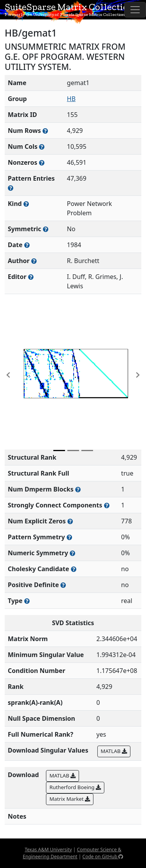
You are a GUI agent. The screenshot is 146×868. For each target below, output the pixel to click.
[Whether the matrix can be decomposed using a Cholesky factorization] (74, 569)
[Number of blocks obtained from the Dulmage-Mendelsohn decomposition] (78, 489)
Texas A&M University (48, 850)
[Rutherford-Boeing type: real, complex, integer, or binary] (27, 601)
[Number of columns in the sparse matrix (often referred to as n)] (42, 147)
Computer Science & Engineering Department (72, 853)
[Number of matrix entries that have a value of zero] (70, 521)
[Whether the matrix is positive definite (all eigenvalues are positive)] (63, 585)
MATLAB (114, 751)
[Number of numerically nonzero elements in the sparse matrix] (42, 163)
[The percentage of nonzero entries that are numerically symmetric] (72, 553)
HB (71, 99)
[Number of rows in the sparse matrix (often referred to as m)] (45, 131)
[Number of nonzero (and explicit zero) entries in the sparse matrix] (11, 188)
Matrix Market (70, 799)
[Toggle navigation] (135, 10)
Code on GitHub (103, 857)
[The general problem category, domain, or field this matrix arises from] (26, 204)
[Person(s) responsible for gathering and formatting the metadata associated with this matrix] (31, 277)
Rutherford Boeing (75, 787)
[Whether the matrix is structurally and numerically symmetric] (46, 229)
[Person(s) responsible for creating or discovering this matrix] (34, 261)
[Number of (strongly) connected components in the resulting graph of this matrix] (107, 505)
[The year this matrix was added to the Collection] (27, 245)
